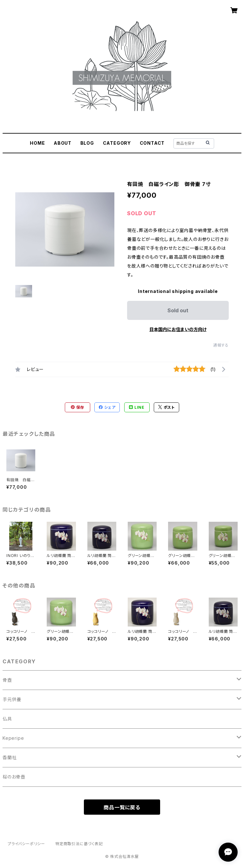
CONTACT (152, 143)
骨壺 (7, 680)
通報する (221, 345)
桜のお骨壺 (14, 777)
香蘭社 (10, 757)
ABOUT (63, 143)
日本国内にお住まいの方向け (178, 329)
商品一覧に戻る (122, 807)
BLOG (87, 143)
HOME (37, 143)
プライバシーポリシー (26, 844)
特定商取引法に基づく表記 (79, 844)
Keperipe (13, 738)
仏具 (7, 719)
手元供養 (12, 699)
